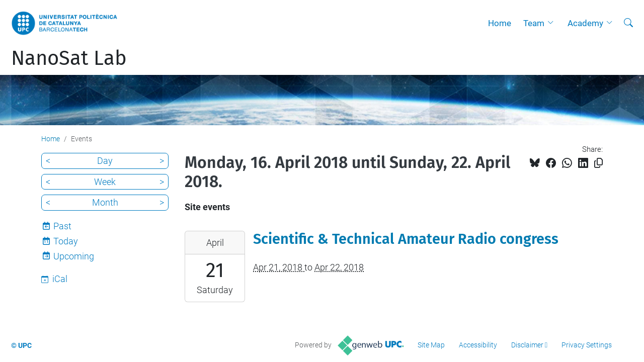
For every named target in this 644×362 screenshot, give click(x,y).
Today (66, 241)
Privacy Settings (587, 345)
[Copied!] (598, 163)
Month (105, 202)
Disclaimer (527, 345)
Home (500, 23)
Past (62, 226)
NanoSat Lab (69, 58)
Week (105, 182)
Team (534, 23)
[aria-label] (628, 23)
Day (105, 161)
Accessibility (478, 345)
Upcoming (74, 256)
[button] (553, 23)
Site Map (431, 345)
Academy (585, 23)
